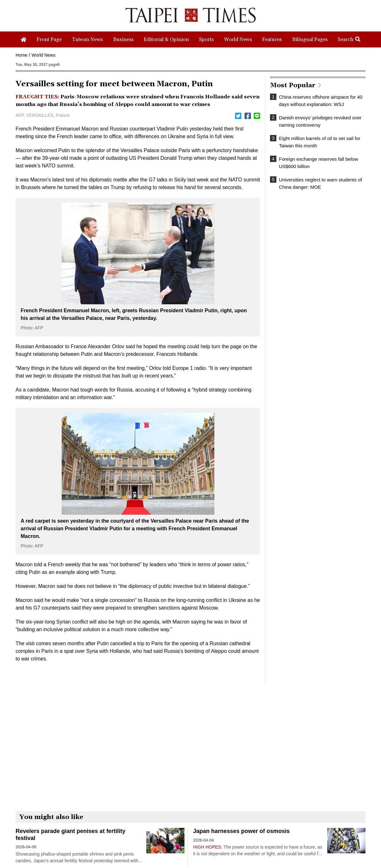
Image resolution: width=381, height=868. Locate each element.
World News (43, 55)
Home (21, 55)
